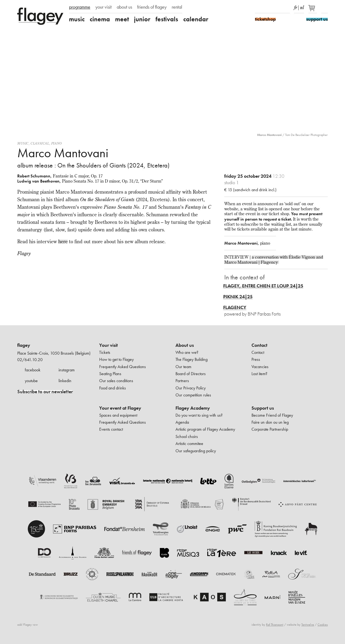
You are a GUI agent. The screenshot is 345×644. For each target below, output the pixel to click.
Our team (183, 367)
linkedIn (287, 8)
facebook (33, 370)
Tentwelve (308, 625)
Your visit (108, 345)
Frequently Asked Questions (123, 367)
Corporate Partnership (270, 429)
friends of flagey (152, 7)
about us (124, 7)
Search (325, 8)
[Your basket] (313, 10)
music (77, 19)
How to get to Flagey (116, 359)
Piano (57, 143)
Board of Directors (191, 374)
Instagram (268, 8)
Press (256, 359)
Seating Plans (110, 374)
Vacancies (260, 367)
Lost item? (259, 374)
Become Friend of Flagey (272, 415)
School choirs (187, 436)
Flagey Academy (193, 408)
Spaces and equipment (118, 415)
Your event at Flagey (120, 408)
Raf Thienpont (275, 625)
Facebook (258, 8)
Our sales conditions (116, 381)
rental (177, 7)
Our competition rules (193, 395)
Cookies (323, 625)
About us (185, 345)
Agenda (182, 422)
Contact (259, 345)
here (63, 242)
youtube (31, 381)
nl (302, 6)
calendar (196, 19)
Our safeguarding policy (196, 451)
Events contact (111, 429)
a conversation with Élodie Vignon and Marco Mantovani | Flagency (274, 259)
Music (23, 143)
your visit (103, 7)
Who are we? (187, 352)
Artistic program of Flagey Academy (205, 429)
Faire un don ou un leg (270, 422)
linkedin (65, 381)
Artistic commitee (189, 443)
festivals (167, 19)
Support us (263, 408)
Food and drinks (113, 388)
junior (142, 19)
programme (80, 7)
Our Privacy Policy (191, 388)
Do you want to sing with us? (199, 415)
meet (122, 19)
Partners (182, 381)
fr (296, 6)
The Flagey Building (192, 359)
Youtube (277, 8)
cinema (100, 19)
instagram (67, 370)
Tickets (105, 352)
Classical (40, 143)
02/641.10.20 (30, 360)
